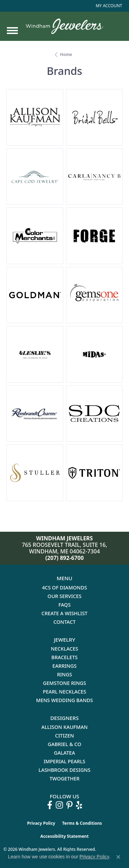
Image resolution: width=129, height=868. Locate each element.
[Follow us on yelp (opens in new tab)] (79, 805)
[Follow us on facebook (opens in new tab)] (50, 805)
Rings (65, 674)
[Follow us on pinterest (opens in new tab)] (69, 805)
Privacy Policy (41, 823)
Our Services (64, 596)
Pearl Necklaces (64, 692)
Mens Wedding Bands (65, 700)
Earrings (64, 666)
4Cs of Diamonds (64, 588)
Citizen (64, 736)
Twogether (64, 779)
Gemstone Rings (64, 683)
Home (66, 54)
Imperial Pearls (64, 761)
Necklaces (64, 649)
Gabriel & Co (64, 744)
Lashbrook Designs (64, 770)
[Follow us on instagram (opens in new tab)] (59, 805)
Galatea (65, 753)
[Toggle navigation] (12, 31)
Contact (64, 622)
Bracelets (64, 657)
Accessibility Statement (64, 836)
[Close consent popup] (118, 857)
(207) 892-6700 (65, 558)
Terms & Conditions (82, 823)
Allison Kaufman (64, 727)
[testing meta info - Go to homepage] (64, 26)
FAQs (65, 605)
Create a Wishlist (65, 613)
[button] (108, 6)
